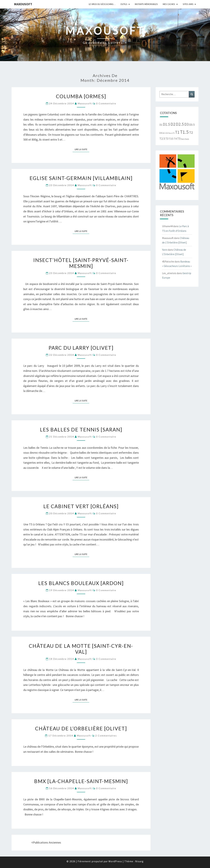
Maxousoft (23, 4)
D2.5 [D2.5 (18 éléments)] (180, 124)
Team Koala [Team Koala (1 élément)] (185, 139)
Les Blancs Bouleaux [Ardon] (81, 583)
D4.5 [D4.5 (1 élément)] (164, 133)
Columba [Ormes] (81, 96)
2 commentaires (106, 736)
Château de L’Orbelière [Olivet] (81, 728)
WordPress (115, 861)
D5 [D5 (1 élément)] (167, 133)
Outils (124, 4)
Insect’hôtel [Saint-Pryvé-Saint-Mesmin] (81, 263)
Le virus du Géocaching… (102, 4)
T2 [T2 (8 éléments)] (191, 132)
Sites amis (188, 4)
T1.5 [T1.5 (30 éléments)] (184, 132)
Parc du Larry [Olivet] (81, 348)
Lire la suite (82, 149)
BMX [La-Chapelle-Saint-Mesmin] (81, 781)
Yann (165, 250)
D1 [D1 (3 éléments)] (161, 125)
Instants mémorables (146, 4)
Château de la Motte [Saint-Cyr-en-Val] (81, 649)
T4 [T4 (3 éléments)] (175, 139)
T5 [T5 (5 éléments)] (179, 139)
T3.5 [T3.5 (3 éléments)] (171, 139)
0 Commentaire (106, 103)
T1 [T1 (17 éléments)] (177, 132)
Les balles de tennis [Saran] (81, 429)
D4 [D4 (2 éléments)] (161, 133)
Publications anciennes (46, 842)
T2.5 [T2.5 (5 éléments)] (162, 139)
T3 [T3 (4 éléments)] (167, 139)
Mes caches (169, 4)
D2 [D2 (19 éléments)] (173, 124)
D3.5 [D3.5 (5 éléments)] (192, 125)
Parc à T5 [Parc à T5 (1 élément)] (171, 133)
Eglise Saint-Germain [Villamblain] (81, 178)
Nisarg (139, 861)
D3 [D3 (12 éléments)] (187, 124)
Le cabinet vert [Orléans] (81, 506)
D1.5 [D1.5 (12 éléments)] (167, 124)
